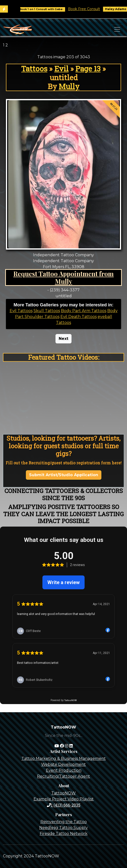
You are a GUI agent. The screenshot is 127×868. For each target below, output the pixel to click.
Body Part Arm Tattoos (84, 311)
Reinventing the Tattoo (64, 822)
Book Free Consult (88, 9)
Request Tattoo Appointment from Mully (63, 277)
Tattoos (34, 69)
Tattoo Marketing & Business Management (64, 759)
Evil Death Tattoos (79, 317)
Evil (61, 69)
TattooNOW (63, 793)
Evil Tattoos (21, 311)
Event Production (64, 770)
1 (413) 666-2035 (64, 805)
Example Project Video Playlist (64, 799)
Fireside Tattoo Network (64, 834)
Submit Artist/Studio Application (64, 475)
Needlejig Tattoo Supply (63, 828)
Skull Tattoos (47, 311)
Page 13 (88, 69)
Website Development (63, 764)
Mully (69, 86)
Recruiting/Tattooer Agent (63, 776)
